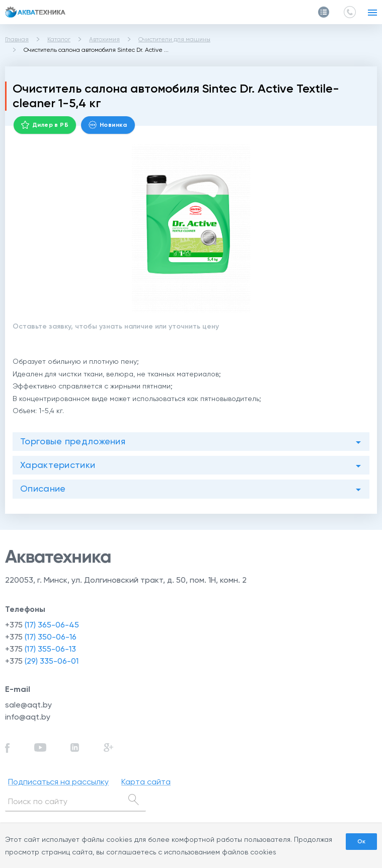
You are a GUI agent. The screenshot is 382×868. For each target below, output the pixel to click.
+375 (42, 625)
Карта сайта (146, 782)
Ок (361, 841)
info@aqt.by (28, 717)
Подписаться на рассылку (58, 782)
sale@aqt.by (28, 705)
